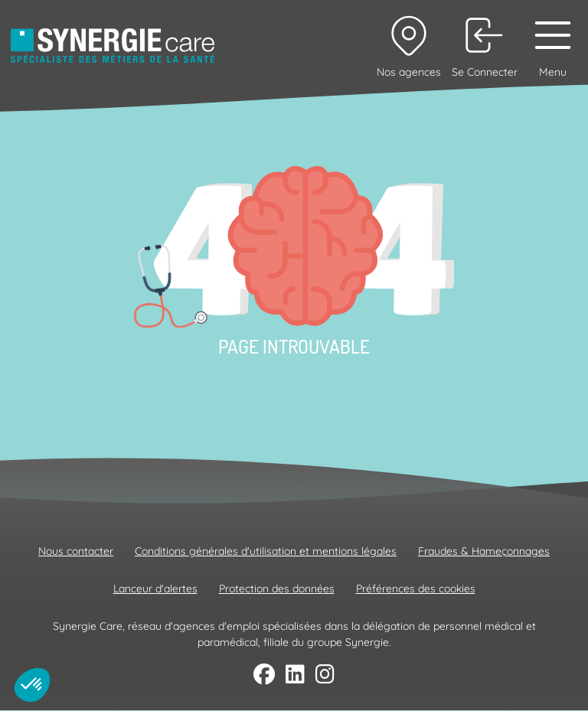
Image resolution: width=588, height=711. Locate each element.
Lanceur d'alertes (155, 589)
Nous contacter (76, 551)
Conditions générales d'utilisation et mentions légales (266, 551)
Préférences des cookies (416, 589)
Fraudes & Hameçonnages (484, 551)
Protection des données (277, 589)
